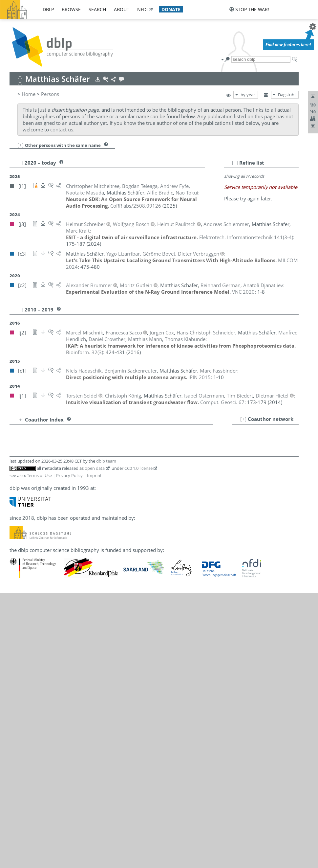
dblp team (106, 461)
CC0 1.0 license (138, 468)
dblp (48, 9)
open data (95, 468)
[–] (235, 163)
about (122, 9)
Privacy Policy (69, 475)
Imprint (94, 475)
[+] (21, 145)
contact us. (62, 129)
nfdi (142, 9)
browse (71, 9)
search (97, 9)
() (246, 237)
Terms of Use (39, 475)
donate (171, 9)
